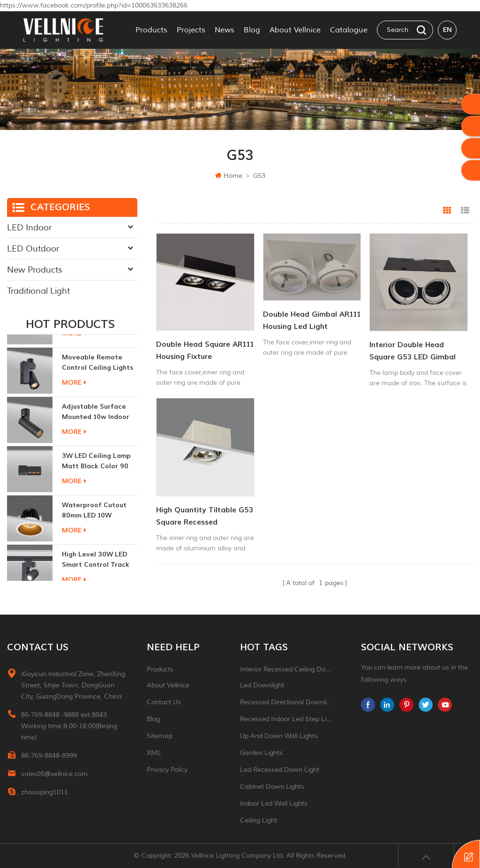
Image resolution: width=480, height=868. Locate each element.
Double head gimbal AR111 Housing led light (312, 320)
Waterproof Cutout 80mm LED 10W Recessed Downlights (97, 547)
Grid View (447, 211)
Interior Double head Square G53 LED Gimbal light (412, 352)
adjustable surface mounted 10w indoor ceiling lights (96, 448)
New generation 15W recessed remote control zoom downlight (97, 350)
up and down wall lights (279, 736)
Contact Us (164, 702)
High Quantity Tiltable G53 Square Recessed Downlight (205, 517)
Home (229, 176)
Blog (252, 30)
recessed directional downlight (287, 702)
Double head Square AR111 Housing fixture (205, 350)
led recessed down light (280, 770)
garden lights (261, 753)
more (74, 369)
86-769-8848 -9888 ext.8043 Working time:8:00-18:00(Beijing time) (69, 726)
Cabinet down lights (272, 787)
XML (154, 753)
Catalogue (349, 30)
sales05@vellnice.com (54, 774)
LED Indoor (29, 228)
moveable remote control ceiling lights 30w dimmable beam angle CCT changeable (97, 399)
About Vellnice (295, 30)
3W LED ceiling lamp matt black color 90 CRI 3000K (96, 498)
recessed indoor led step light (287, 719)
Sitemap (160, 736)
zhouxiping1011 (45, 792)
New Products (35, 270)
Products (151, 30)
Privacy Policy (167, 770)
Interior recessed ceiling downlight (287, 669)
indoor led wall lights (274, 803)
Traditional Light (38, 291)
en (447, 30)
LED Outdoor (33, 249)
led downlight (262, 685)
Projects (191, 30)
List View (465, 211)
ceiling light (259, 820)
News (225, 30)
